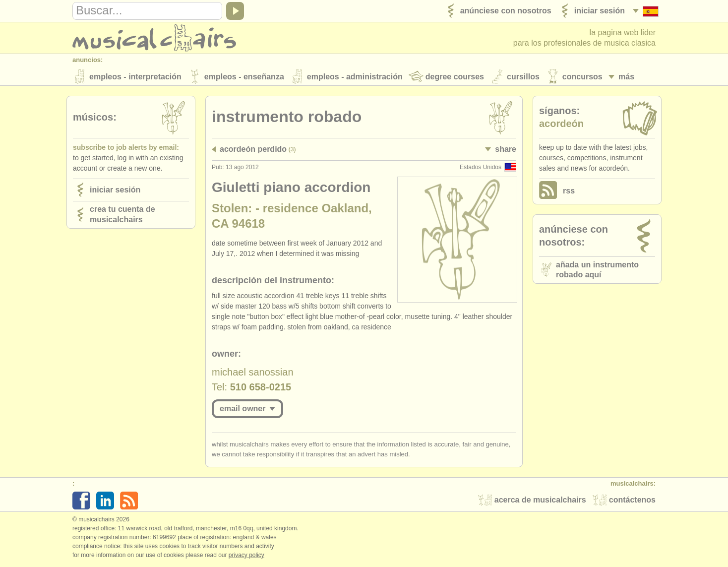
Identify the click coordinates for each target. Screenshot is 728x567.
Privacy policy (246, 557)
